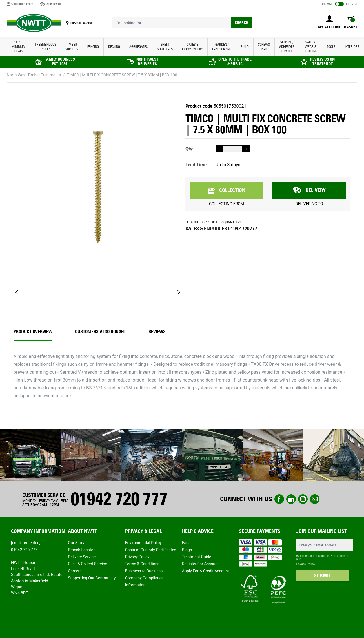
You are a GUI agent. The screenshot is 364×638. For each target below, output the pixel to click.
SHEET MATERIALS (165, 47)
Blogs (187, 550)
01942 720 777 (119, 499)
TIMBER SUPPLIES (72, 47)
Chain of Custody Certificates (151, 550)
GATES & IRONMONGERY (192, 47)
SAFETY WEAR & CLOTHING (310, 47)
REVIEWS (157, 332)
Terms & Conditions (142, 564)
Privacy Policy (137, 557)
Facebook (279, 499)
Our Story (76, 543)
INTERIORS (352, 47)
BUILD (245, 47)
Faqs (186, 543)
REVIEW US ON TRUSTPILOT (322, 62)
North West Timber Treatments (34, 75)
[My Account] (329, 23)
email (315, 499)
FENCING (93, 47)
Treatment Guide (197, 557)
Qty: (189, 149)
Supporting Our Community (92, 578)
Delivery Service (82, 557)
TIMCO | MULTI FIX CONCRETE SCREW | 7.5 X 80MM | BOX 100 (122, 75)
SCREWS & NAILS (264, 47)
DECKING (114, 47)
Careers (75, 571)
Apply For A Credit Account (206, 571)
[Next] (179, 292)
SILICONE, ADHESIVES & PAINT (287, 47)
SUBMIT (322, 576)
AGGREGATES (138, 47)
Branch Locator (81, 550)
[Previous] (17, 292)
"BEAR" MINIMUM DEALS (19, 47)
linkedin (291, 499)
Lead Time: (197, 165)
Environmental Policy (143, 543)
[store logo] (34, 23)
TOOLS (331, 47)
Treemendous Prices (45, 47)
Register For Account (200, 564)
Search (241, 23)
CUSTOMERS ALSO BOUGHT (100, 332)
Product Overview (33, 332)
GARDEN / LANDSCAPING (222, 47)
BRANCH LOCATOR (82, 23)
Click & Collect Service (87, 564)
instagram (303, 499)
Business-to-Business (144, 571)
